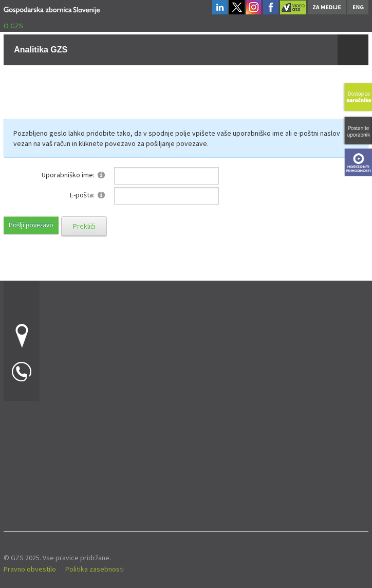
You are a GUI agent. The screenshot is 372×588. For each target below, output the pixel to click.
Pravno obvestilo (30, 569)
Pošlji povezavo (31, 225)
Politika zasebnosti (95, 569)
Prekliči (84, 226)
